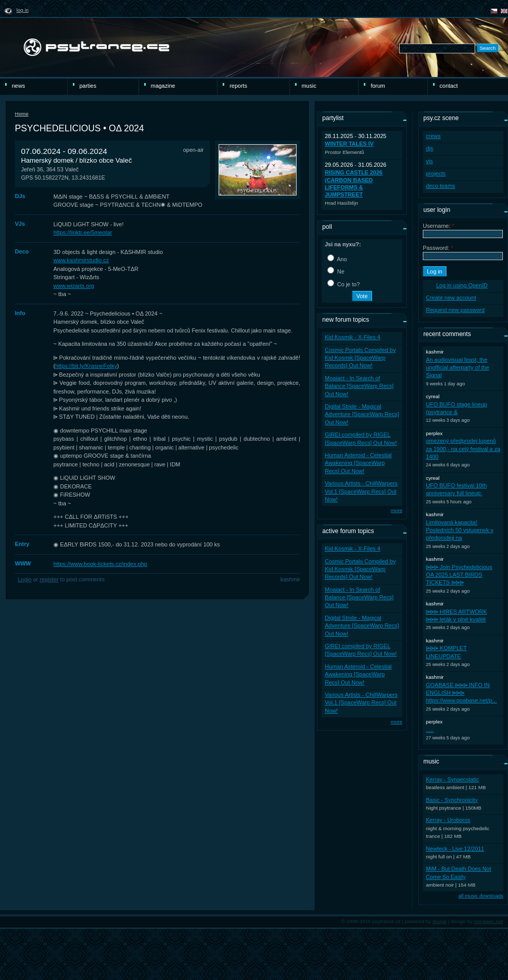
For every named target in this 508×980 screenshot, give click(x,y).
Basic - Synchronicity (452, 800)
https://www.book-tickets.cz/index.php (100, 564)
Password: (438, 248)
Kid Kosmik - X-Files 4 (353, 337)
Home (22, 114)
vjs (429, 161)
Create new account (451, 298)
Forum (378, 86)
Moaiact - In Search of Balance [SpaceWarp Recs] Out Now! (359, 386)
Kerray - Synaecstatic (452, 779)
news (18, 86)
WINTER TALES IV (349, 144)
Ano (337, 259)
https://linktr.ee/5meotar (83, 232)
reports (238, 86)
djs (429, 148)
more (396, 510)
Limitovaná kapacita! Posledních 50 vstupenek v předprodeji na (460, 530)
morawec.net (488, 921)
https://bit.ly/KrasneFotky (86, 366)
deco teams (441, 186)
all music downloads (481, 896)
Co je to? (344, 284)
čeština (494, 11)
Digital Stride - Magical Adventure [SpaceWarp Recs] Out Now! (362, 414)
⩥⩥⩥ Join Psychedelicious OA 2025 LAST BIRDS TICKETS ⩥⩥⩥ (459, 575)
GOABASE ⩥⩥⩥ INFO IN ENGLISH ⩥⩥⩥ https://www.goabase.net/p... (461, 693)
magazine (163, 86)
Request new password (455, 310)
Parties (88, 86)
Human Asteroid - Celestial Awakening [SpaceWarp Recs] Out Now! (358, 463)
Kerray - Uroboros (448, 820)
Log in (23, 10)
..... (430, 730)
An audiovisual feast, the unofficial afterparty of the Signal (457, 368)
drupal (440, 921)
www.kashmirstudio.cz (81, 260)
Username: (438, 226)
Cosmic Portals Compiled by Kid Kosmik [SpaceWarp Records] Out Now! (360, 358)
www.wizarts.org (74, 286)
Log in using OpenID (462, 285)
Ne (336, 271)
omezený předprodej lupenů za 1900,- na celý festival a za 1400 (463, 449)
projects (436, 173)
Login (25, 579)
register (49, 579)
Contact (449, 86)
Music (309, 86)
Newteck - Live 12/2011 (455, 849)
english (504, 11)
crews (433, 136)
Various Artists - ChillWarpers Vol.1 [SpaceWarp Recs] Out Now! (361, 491)
